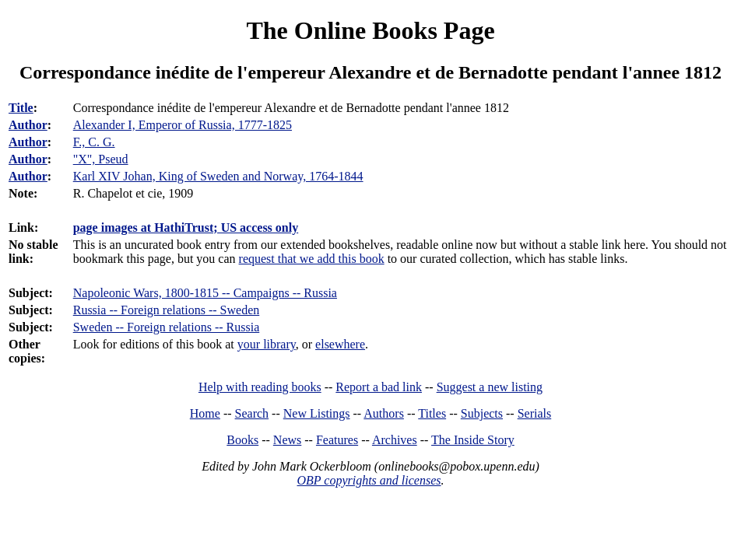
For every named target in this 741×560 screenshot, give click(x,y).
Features (337, 440)
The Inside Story (473, 440)
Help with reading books (260, 387)
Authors (384, 413)
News (287, 440)
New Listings (317, 413)
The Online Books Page (370, 30)
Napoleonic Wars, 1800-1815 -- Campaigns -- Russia (205, 293)
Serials (535, 413)
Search (252, 413)
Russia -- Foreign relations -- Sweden (167, 310)
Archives (395, 440)
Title (21, 108)
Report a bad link (379, 387)
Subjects (482, 413)
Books (242, 440)
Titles (432, 413)
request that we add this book (312, 259)
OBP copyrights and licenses (369, 480)
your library (267, 344)
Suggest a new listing (490, 387)
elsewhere (340, 344)
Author (28, 125)
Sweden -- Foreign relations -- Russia (167, 327)
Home (205, 413)
